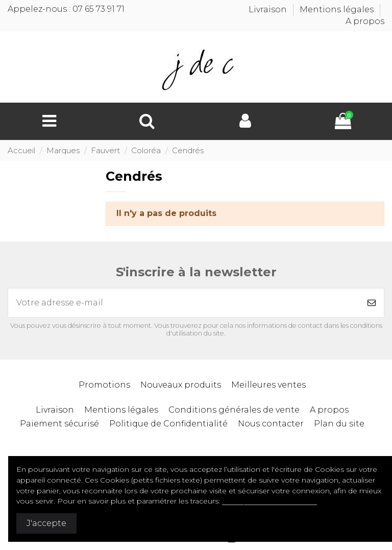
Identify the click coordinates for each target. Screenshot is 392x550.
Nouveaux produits (181, 385)
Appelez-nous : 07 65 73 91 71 (66, 9)
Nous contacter (271, 424)
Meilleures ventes (268, 385)
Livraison (269, 9)
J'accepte (46, 523)
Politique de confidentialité (269, 501)
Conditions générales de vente (234, 410)
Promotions (104, 385)
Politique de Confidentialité (168, 424)
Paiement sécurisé (59, 424)
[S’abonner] (372, 303)
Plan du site (339, 424)
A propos (365, 21)
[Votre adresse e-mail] (184, 303)
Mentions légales (338, 9)
